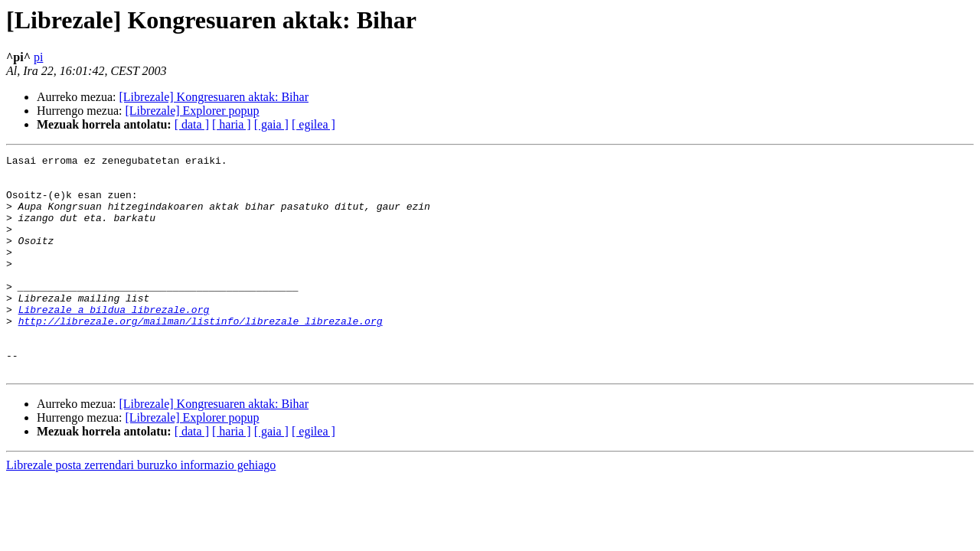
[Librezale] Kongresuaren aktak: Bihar (214, 97)
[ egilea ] (314, 124)
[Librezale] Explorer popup (193, 111)
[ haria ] (232, 124)
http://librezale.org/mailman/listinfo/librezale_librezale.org (201, 355)
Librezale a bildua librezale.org (114, 341)
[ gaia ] (271, 124)
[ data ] (192, 124)
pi (38, 57)
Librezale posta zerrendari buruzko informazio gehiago (141, 509)
